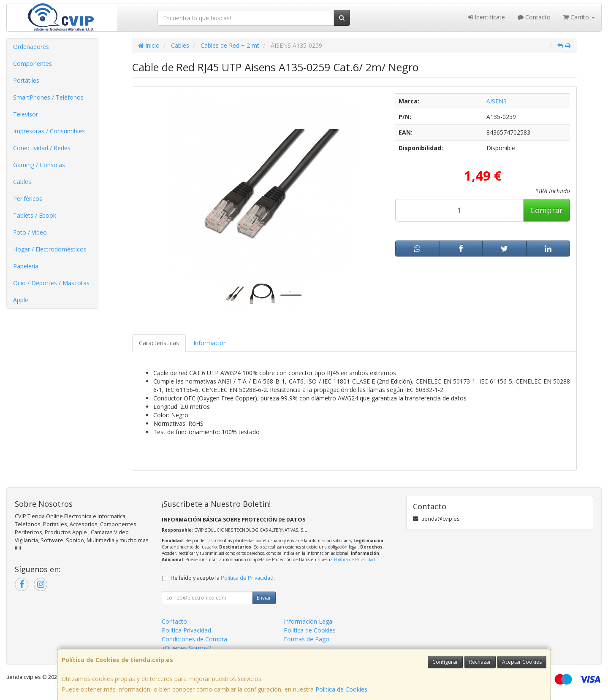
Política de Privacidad (354, 559)
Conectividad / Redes (42, 148)
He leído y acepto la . (223, 578)
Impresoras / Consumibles (49, 131)
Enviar (264, 598)
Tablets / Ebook (35, 215)
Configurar (445, 662)
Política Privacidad (186, 630)
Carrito (579, 17)
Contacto (534, 17)
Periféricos (28, 199)
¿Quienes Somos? (186, 648)
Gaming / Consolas (39, 165)
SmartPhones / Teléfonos (48, 97)
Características (159, 343)
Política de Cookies (341, 689)
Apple (21, 300)
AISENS (497, 101)
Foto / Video (30, 232)
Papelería (26, 266)
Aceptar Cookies (522, 662)
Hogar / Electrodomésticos (50, 249)
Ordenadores (31, 47)
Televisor (26, 114)
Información (210, 343)
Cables (22, 182)
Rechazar (480, 662)
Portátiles (26, 80)
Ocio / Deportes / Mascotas (51, 283)
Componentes (33, 64)
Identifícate (486, 17)
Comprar (547, 210)
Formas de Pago (307, 639)
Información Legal (309, 621)
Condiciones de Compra (194, 639)
